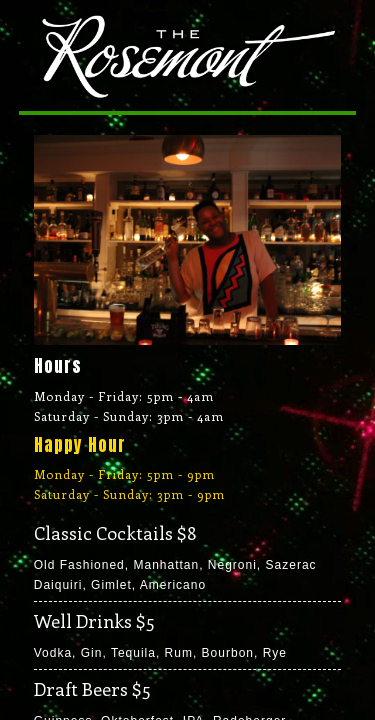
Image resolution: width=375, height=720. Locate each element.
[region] (188, 240)
